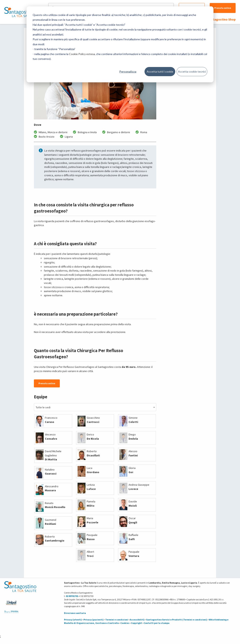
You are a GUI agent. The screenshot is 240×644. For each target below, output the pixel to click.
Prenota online (223, 8)
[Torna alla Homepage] (19, 12)
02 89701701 (72, 596)
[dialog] (120, 44)
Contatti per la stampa (157, 623)
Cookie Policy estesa (82, 54)
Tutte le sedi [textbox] (43, 407)
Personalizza (128, 71)
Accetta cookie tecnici (192, 71)
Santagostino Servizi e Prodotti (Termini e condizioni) (177, 620)
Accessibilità (137, 620)
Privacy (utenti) (73, 620)
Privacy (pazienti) (94, 620)
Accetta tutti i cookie (160, 71)
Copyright (137, 623)
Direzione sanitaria (75, 613)
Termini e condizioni (117, 620)
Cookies (125, 623)
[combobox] (95, 407)
